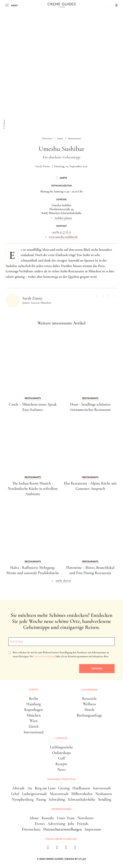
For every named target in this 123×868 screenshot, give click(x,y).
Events (40, 824)
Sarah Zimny (43, 166)
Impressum (93, 829)
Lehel (15, 794)
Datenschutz (31, 829)
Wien (34, 721)
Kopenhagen (34, 710)
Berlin (34, 699)
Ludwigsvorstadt (35, 794)
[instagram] (57, 848)
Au (30, 788)
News (61, 770)
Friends (83, 824)
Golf (61, 758)
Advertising (56, 824)
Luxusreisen (89, 690)
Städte (34, 690)
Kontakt (48, 818)
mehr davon (63, 580)
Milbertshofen (82, 794)
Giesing (64, 788)
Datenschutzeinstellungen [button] (63, 829)
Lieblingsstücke (62, 747)
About (34, 818)
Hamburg (34, 704)
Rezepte (62, 764)
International (34, 732)
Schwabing (57, 799)
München (34, 715)
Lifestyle (61, 738)
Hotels (89, 710)
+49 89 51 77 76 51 (62, 232)
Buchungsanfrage (89, 715)
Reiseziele (89, 699)
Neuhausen (104, 794)
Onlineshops (62, 753)
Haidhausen (81, 788)
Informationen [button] (61, 809)
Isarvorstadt (102, 788)
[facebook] (48, 848)
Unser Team (66, 818)
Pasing (41, 799)
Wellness (89, 704)
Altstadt (18, 788)
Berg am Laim (45, 788)
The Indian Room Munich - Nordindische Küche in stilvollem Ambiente (33, 489)
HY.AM (82, 859)
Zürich (34, 726)
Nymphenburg (23, 799)
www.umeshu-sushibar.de (63, 237)
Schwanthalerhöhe (81, 799)
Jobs (71, 824)
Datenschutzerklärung (44, 656)
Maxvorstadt (59, 794)
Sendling (105, 799)
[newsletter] (75, 848)
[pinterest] (66, 848)
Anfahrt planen (63, 218)
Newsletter (86, 818)
